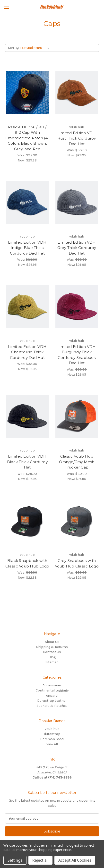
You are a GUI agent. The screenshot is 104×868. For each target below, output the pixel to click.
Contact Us (52, 652)
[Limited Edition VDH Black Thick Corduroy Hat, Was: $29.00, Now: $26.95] (27, 416)
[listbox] (36, 48)
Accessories (52, 685)
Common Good (52, 739)
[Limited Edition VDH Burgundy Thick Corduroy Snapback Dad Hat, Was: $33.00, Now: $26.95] (77, 306)
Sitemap (52, 662)
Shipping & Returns (52, 647)
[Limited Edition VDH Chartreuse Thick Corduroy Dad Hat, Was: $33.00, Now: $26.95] (27, 306)
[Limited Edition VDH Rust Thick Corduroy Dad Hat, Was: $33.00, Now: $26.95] (77, 93)
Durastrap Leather (52, 701)
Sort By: (13, 48)
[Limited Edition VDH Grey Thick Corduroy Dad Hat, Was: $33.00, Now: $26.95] (77, 202)
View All (52, 744)
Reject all (40, 860)
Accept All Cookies (75, 860)
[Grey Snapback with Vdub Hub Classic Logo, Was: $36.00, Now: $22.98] (77, 521)
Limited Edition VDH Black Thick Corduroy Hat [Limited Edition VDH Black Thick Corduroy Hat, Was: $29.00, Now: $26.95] (27, 462)
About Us (52, 642)
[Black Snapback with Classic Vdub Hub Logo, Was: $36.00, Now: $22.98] (27, 521)
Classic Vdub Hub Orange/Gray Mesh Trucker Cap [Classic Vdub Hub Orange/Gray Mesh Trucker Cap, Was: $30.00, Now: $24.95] (77, 462)
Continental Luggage (52, 690)
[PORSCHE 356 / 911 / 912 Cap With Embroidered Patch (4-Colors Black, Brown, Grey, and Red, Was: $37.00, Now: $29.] (27, 93)
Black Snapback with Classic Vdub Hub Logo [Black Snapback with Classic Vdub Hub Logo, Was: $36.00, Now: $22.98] (27, 563)
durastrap (52, 734)
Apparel (52, 695)
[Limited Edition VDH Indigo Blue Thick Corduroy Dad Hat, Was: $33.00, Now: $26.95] (27, 202)
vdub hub (52, 729)
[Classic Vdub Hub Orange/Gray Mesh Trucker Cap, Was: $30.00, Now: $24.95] (77, 416)
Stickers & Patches (52, 706)
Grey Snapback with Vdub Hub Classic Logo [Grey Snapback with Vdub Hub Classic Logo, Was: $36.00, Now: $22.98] (77, 563)
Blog (52, 657)
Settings (15, 860)
